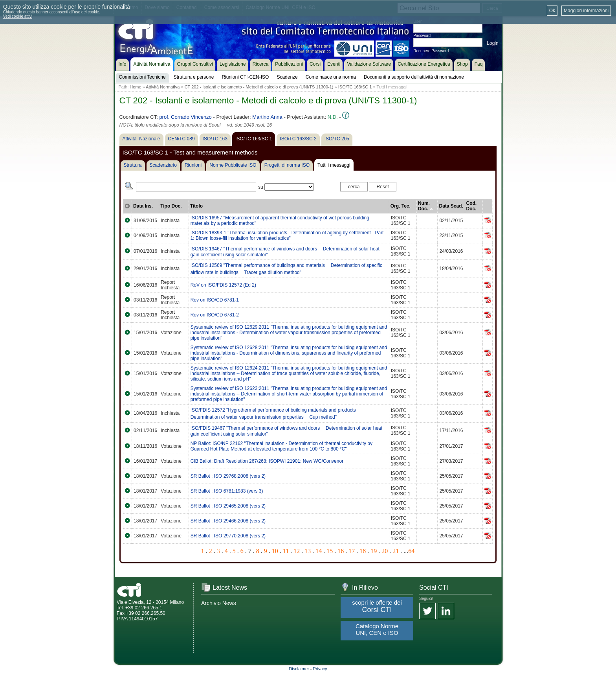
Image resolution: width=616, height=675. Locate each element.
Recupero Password (431, 51)
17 (352, 551)
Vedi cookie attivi (18, 16)
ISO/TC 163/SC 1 (355, 87)
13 (308, 551)
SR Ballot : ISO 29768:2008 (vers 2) (228, 476)
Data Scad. (451, 206)
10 (275, 551)
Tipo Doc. (171, 206)
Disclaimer (299, 669)
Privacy (320, 669)
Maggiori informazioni (586, 11)
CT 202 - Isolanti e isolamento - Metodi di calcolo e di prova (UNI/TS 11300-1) (259, 87)
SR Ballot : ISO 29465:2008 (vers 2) (228, 506)
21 (396, 551)
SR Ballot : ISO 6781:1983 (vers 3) (227, 491)
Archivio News (219, 603)
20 (385, 551)
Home (135, 87)
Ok (552, 11)
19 (374, 551)
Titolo (196, 206)
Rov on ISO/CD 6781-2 (215, 315)
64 (411, 551)
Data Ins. (143, 206)
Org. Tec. (401, 206)
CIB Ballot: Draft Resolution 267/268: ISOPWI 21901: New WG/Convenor (267, 461)
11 (286, 551)
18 (363, 551)
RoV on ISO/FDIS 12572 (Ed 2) (223, 285)
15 (330, 551)
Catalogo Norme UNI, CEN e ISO (377, 629)
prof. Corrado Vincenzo (185, 117)
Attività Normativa (163, 87)
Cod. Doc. (472, 206)
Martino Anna (267, 117)
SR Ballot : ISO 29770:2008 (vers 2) (228, 536)
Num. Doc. (425, 206)
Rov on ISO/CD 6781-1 (215, 300)
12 (297, 551)
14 (319, 551)
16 (341, 551)
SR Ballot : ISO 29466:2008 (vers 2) (228, 521)
